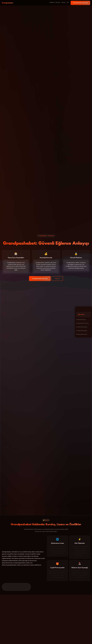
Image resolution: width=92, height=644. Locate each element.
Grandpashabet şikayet (82, 331)
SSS (68, 2)
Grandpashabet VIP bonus (82, 323)
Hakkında (52, 2)
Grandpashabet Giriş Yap (80, 3)
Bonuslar (58, 2)
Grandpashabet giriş (81, 320)
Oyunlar (63, 2)
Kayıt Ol (57, 279)
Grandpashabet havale (82, 334)
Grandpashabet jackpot (82, 327)
